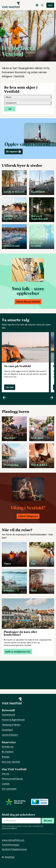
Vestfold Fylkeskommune (14, 849)
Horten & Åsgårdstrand (13, 720)
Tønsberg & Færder (11, 725)
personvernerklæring (9, 828)
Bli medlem (8, 752)
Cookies (6, 784)
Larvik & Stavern (10, 735)
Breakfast (10, 857)
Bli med (48, 821)
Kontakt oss (8, 747)
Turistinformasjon (11, 845)
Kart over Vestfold (11, 762)
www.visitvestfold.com (13, 840)
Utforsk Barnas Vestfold (28, 302)
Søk (10, 109)
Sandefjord (7, 730)
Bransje (6, 757)
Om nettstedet (9, 789)
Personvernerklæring (12, 779)
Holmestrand (8, 715)
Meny (50, 5)
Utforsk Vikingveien (28, 516)
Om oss (5, 774)
